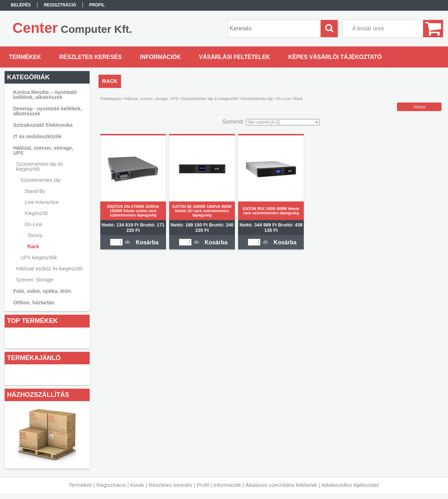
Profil (203, 485)
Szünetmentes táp (257, 99)
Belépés (21, 5)
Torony (35, 235)
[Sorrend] (283, 122)
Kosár (137, 485)
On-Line (284, 99)
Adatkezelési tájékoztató (350, 485)
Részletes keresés (170, 485)
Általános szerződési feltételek (281, 485)
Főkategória (111, 99)
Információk (227, 485)
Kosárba (147, 242)
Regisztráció (111, 485)
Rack (33, 246)
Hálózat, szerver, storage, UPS (151, 99)
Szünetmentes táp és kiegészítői (210, 99)
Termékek (80, 485)
